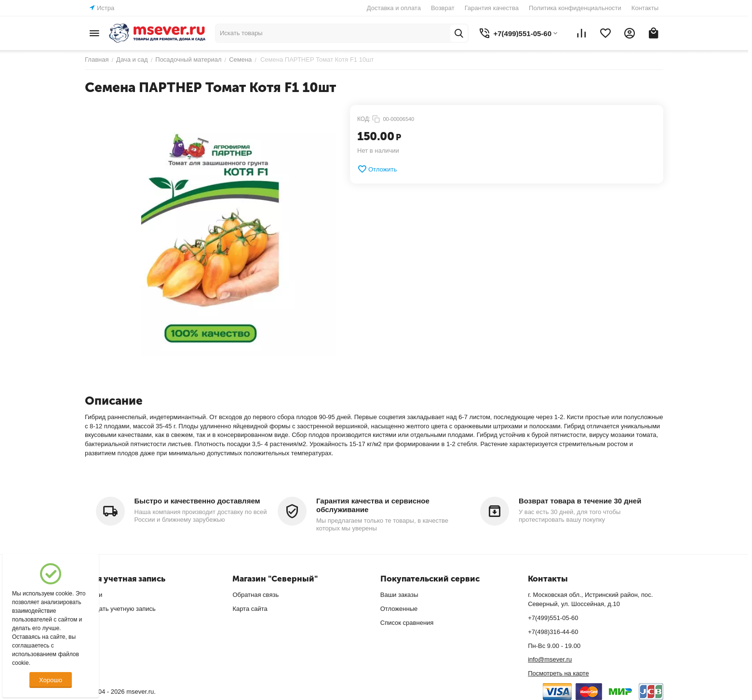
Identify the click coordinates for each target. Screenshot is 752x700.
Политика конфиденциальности (575, 8)
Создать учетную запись (120, 609)
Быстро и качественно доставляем (197, 501)
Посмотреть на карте (558, 673)
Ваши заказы (399, 595)
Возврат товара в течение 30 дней (580, 501)
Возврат (443, 8)
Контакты (645, 8)
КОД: (364, 119)
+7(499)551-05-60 (553, 618)
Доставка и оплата (394, 8)
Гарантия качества (492, 8)
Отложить (377, 169)
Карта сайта (250, 609)
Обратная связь (255, 595)
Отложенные (399, 609)
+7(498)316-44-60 (553, 632)
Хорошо (51, 680)
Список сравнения (407, 623)
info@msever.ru (550, 659)
